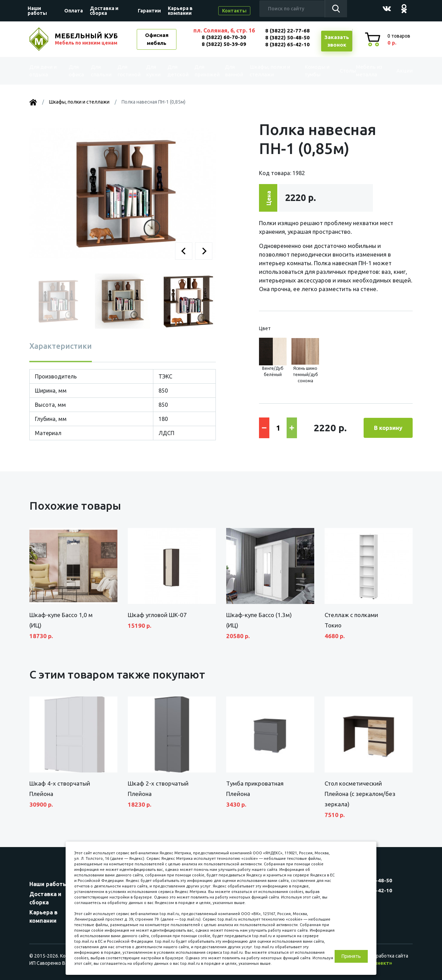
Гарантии (149, 11)
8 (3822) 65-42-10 (287, 44)
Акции (399, 71)
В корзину (388, 428)
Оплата (74, 11)
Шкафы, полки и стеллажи (269, 71)
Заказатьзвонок (337, 41)
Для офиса (76, 71)
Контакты (234, 11)
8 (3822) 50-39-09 (224, 44)
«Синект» (380, 963)
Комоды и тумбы (309, 71)
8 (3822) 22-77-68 (287, 31)
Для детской (177, 71)
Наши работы (37, 11)
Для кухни (153, 71)
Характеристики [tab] (61, 346)
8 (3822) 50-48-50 (287, 37)
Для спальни (100, 71)
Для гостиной (128, 71)
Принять (351, 956)
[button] (184, 251)
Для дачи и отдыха (46, 71)
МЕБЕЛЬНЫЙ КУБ (87, 39)
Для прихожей (206, 71)
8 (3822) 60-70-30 (224, 37)
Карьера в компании (180, 11)
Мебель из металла (365, 71)
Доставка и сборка (104, 11)
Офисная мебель (157, 39)
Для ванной (234, 71)
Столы (337, 71)
